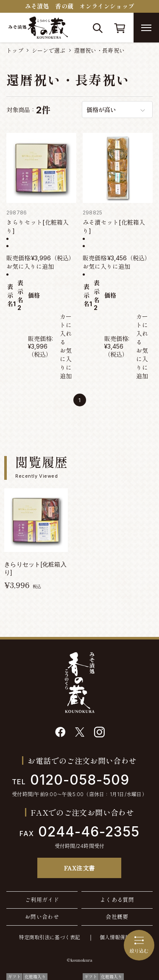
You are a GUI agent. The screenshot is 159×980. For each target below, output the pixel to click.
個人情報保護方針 (120, 937)
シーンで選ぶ (49, 51)
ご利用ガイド (42, 900)
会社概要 (117, 917)
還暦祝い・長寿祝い (99, 51)
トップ (15, 51)
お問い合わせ (42, 917)
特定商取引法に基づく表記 (50, 937)
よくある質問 (117, 900)
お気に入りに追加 (30, 266)
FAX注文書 (79, 868)
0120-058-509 (70, 780)
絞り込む (139, 945)
